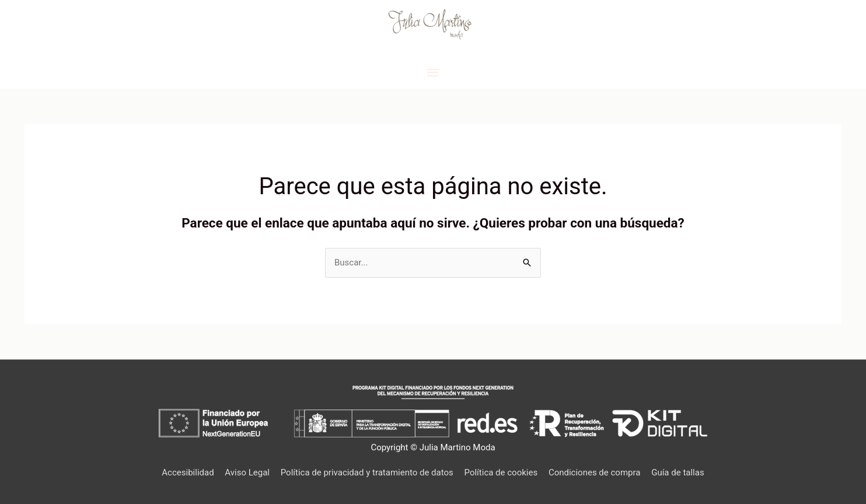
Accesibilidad (188, 473)
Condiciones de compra (595, 473)
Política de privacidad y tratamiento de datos (367, 473)
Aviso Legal (247, 473)
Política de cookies (501, 473)
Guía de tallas (678, 473)
